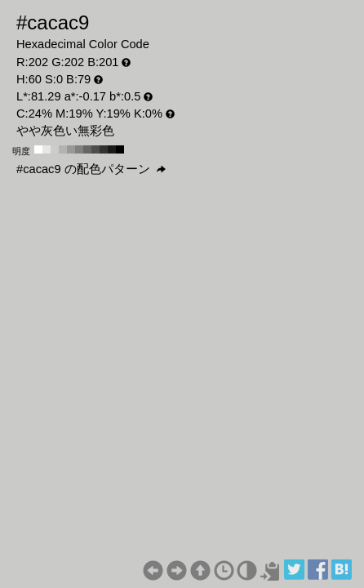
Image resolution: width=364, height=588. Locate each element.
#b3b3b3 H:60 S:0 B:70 (63, 149)
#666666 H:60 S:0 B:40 (87, 149)
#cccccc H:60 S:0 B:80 (55, 149)
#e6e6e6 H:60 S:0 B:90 (47, 149)
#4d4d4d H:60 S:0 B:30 (95, 149)
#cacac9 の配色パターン (91, 169)
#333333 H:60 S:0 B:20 (104, 149)
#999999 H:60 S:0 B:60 (71, 149)
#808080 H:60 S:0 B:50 (79, 149)
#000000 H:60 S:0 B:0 (120, 149)
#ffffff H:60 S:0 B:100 (38, 149)
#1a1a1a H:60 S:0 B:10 (112, 149)
